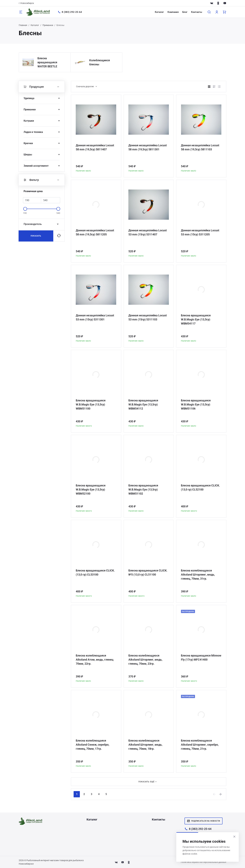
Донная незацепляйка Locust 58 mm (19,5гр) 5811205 (95, 232)
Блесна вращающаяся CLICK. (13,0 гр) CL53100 (95, 572)
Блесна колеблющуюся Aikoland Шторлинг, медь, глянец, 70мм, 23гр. (145, 660)
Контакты (197, 12)
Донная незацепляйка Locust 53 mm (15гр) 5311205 (200, 232)
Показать (36, 236)
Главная (23, 25)
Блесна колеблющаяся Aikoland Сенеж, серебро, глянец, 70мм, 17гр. (92, 745)
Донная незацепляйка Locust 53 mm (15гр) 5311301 (95, 317)
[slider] (25, 209)
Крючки (28, 143)
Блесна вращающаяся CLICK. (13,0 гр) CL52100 (200, 487)
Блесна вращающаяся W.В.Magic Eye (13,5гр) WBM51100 (91, 404)
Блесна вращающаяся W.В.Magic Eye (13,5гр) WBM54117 (196, 319)
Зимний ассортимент (36, 166)
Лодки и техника (33, 132)
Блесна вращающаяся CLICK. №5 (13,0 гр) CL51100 (148, 572)
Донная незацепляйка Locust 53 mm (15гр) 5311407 (148, 232)
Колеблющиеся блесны (100, 62)
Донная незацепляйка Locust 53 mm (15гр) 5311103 (148, 317)
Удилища (29, 98)
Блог (185, 12)
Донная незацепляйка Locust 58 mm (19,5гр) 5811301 (148, 147)
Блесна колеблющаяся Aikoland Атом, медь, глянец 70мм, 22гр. (95, 660)
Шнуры (28, 155)
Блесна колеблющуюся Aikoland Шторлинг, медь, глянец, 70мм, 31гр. (198, 575)
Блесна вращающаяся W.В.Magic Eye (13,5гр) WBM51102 (143, 489)
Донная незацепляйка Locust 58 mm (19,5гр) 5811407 (95, 147)
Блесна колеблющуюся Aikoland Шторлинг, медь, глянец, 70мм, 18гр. (145, 745)
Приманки (48, 25)
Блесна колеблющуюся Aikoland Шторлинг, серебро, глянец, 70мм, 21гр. (200, 745)
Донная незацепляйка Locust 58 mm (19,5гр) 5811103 (200, 147)
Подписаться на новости (204, 821)
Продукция (42, 87)
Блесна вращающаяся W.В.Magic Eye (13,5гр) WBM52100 (91, 489)
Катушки (29, 121)
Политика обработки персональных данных (204, 862)
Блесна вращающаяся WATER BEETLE (47, 62)
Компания (173, 12)
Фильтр (42, 180)
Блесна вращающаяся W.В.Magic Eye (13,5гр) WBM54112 (143, 404)
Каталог (159, 12)
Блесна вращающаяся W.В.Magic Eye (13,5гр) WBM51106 (196, 404)
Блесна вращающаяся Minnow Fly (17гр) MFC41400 (201, 658)
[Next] (220, 794)
